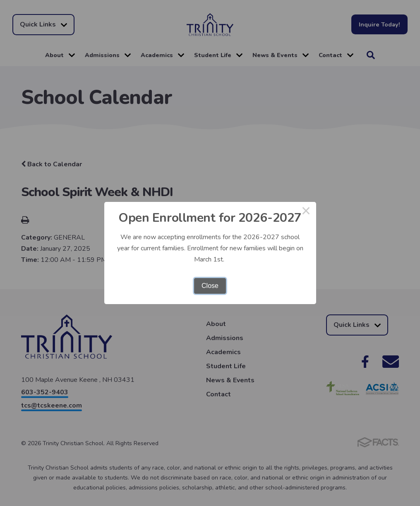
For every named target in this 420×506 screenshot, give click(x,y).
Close (210, 286)
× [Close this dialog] (306, 212)
